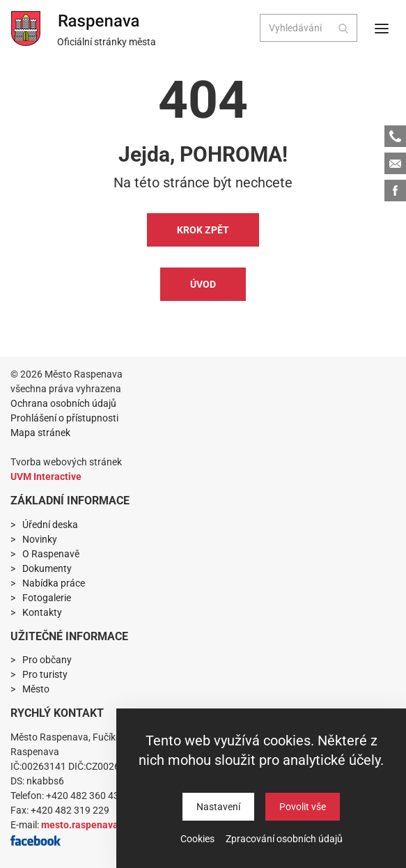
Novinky (40, 539)
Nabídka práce (54, 583)
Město (36, 689)
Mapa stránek (40, 433)
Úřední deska (50, 525)
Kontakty (42, 612)
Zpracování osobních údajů (284, 839)
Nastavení (218, 807)
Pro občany (47, 660)
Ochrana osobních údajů (63, 403)
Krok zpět (203, 230)
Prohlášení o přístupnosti (64, 418)
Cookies (197, 839)
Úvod (203, 284)
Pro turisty (45, 674)
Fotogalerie (47, 598)
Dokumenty (47, 568)
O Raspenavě (51, 554)
